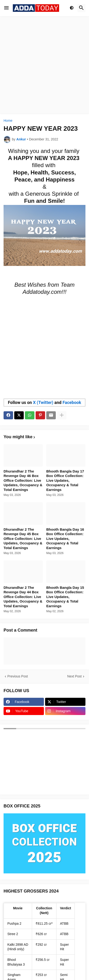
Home (8, 121)
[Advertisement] (44, 65)
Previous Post (18, 676)
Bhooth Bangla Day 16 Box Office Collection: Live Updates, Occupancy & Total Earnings (65, 539)
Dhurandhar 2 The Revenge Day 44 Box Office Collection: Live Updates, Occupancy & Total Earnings (23, 597)
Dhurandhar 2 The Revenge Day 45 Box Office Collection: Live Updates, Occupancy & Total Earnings (23, 539)
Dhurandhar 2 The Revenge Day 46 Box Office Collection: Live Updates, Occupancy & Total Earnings (23, 480)
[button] (6, 8)
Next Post (74, 676)
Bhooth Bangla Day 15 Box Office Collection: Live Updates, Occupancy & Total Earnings (65, 597)
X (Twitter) (43, 402)
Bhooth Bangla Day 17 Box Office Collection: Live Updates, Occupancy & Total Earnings (65, 480)
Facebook (72, 402)
